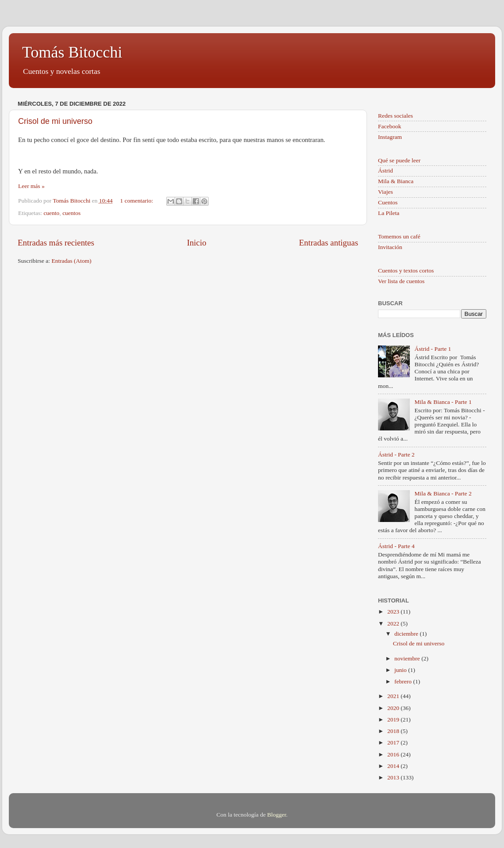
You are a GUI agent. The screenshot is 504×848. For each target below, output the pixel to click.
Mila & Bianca (396, 181)
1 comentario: (137, 201)
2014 (394, 766)
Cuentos (388, 202)
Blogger (277, 815)
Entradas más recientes (56, 243)
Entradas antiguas (328, 243)
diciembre (407, 634)
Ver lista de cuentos (401, 281)
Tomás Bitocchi (72, 52)
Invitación (390, 247)
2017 (394, 742)
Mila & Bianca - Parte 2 (443, 493)
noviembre (408, 658)
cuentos (71, 213)
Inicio (197, 243)
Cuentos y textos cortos (406, 271)
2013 (394, 777)
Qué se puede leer (399, 160)
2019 (394, 719)
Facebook (389, 126)
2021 (394, 696)
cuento (51, 213)
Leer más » (31, 186)
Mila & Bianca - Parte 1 (443, 402)
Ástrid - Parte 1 (433, 349)
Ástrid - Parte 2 (396, 455)
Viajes (386, 192)
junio (401, 670)
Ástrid (386, 171)
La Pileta (389, 213)
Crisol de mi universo (55, 121)
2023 (394, 612)
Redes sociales (395, 116)
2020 (394, 708)
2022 (394, 624)
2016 (394, 754)
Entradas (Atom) (72, 261)
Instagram (390, 137)
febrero (404, 681)
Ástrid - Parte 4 (396, 546)
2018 (394, 731)
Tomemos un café (399, 236)
